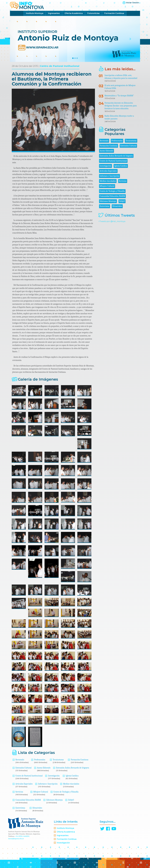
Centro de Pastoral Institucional (60, 66)
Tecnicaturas (58, 760)
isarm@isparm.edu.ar (16, 839)
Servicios (19, 792)
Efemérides (37, 808)
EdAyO (71, 800)
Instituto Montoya (35, 13)
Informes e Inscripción (48, 784)
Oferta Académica (74, 13)
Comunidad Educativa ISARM (28, 800)
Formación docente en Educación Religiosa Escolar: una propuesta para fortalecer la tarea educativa (121, 106)
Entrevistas (20, 808)
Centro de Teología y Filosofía (66, 792)
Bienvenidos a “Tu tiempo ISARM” (119, 96)
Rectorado (20, 760)
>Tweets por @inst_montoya (112, 221)
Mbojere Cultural (41, 792)
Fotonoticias (94, 13)
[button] (20, 39)
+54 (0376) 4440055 (22, 836)
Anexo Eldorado (44, 768)
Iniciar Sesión (132, 3)
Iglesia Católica (72, 776)
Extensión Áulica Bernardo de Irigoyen (73, 768)
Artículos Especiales (24, 784)
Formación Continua (114, 13)
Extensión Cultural (23, 768)
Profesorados (40, 760)
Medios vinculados (71, 784)
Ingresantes (54, 13)
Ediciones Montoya (54, 800)
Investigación (54, 776)
